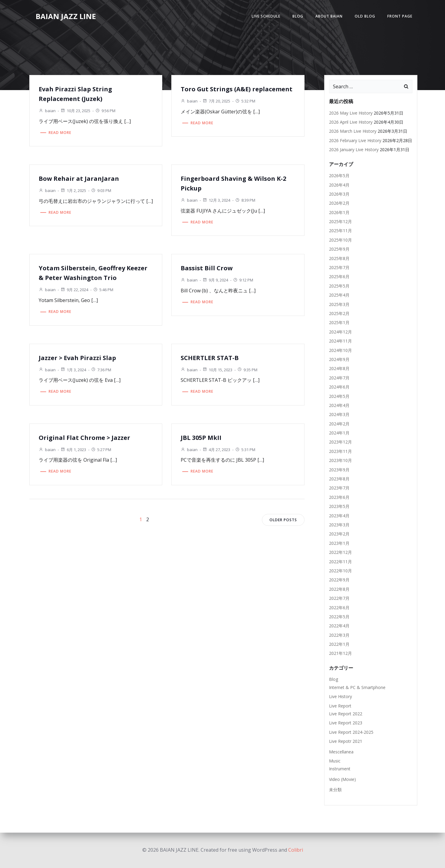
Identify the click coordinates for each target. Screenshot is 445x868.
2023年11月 (340, 451)
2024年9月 (339, 359)
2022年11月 (340, 562)
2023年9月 (339, 470)
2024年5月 (339, 396)
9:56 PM (105, 111)
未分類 (335, 790)
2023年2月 (339, 534)
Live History (340, 696)
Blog (298, 16)
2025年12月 (340, 221)
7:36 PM (101, 370)
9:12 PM (243, 280)
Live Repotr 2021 (346, 741)
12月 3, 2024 (216, 200)
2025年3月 (339, 304)
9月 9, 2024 (215, 280)
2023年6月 (339, 497)
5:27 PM (101, 450)
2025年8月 (339, 258)
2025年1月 (339, 322)
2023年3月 (339, 525)
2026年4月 (339, 185)
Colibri (296, 850)
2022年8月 (339, 589)
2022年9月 (339, 580)
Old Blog (365, 16)
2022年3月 (339, 635)
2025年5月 (339, 286)
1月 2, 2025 (73, 190)
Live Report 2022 (346, 714)
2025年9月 (339, 249)
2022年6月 (339, 608)
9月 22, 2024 (74, 290)
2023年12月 (340, 442)
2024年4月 (339, 405)
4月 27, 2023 (216, 450)
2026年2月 (339, 203)
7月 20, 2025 (216, 101)
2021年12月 (340, 653)
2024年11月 (340, 341)
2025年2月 (339, 313)
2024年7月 (339, 378)
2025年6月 (339, 276)
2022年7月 (339, 598)
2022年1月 (339, 644)
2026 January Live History (354, 150)
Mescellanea (341, 752)
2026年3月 (339, 194)
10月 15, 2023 (217, 370)
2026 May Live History (351, 113)
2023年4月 (339, 516)
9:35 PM (247, 370)
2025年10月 (340, 240)
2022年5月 (339, 617)
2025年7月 (339, 267)
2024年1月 (339, 433)
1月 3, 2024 (73, 370)
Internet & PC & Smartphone (357, 687)
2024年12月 (340, 332)
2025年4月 (339, 295)
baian (47, 111)
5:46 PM (103, 290)
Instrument (340, 769)
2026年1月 (339, 212)
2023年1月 (339, 543)
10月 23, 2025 (75, 111)
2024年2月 (339, 424)
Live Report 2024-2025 (351, 732)
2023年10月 (340, 460)
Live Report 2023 (346, 723)
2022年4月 (339, 626)
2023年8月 (339, 479)
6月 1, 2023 (73, 450)
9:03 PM (101, 190)
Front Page (400, 16)
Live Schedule (266, 16)
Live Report (340, 706)
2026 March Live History (353, 131)
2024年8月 (339, 368)
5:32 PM (245, 101)
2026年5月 (339, 176)
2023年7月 (339, 488)
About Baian (329, 16)
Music (335, 761)
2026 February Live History (355, 140)
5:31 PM (245, 450)
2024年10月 (340, 350)
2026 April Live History (351, 122)
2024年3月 (339, 414)
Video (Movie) (342, 779)
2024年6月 (339, 387)
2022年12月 (340, 552)
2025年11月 (340, 231)
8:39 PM (245, 200)
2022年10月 (340, 571)
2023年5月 (339, 506)
